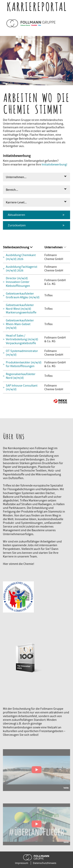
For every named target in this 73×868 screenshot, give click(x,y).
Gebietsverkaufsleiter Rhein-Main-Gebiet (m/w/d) (20, 324)
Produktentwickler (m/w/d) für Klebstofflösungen (24, 364)
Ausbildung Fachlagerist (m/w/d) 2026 (22, 269)
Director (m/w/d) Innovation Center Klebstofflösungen (18, 282)
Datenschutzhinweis (45, 863)
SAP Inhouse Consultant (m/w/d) (22, 388)
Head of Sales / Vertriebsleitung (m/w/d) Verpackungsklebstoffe (22, 339)
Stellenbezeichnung (18, 247)
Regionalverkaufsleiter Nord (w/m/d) (21, 376)
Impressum (22, 863)
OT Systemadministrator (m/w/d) (22, 353)
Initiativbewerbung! (55, 164)
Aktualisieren (16, 215)
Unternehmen (55, 247)
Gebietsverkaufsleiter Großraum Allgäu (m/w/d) (23, 296)
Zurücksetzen (17, 225)
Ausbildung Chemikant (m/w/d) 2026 (21, 257)
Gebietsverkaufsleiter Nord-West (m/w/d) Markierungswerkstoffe (21, 309)
